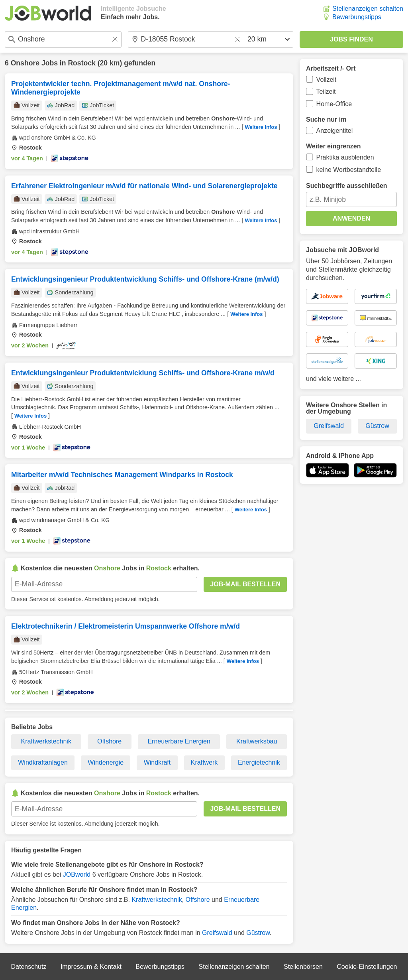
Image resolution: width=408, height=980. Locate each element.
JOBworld (77, 875)
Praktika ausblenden (345, 157)
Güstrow (258, 933)
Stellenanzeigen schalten (368, 9)
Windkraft (157, 762)
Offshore (109, 741)
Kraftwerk (204, 762)
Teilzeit (326, 92)
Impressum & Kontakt (91, 967)
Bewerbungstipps (357, 17)
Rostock (81, 63)
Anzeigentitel (335, 131)
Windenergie (106, 762)
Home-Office (334, 104)
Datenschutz (28, 967)
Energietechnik (259, 762)
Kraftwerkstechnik (46, 741)
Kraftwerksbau (257, 741)
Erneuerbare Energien (179, 741)
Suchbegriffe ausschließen (347, 186)
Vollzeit (327, 80)
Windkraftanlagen (43, 762)
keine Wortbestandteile (349, 170)
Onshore (25, 63)
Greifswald (217, 933)
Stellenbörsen (303, 967)
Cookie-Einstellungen (367, 967)
